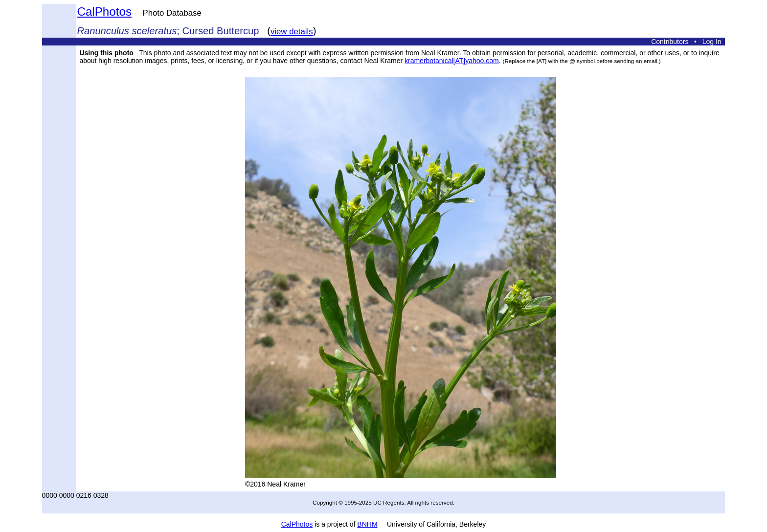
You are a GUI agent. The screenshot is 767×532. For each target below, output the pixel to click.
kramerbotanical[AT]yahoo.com (452, 61)
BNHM (367, 524)
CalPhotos (104, 11)
